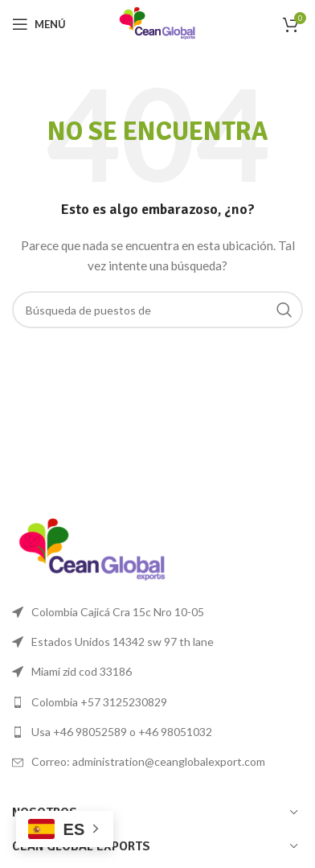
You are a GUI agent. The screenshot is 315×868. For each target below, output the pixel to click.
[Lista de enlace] (157, 702)
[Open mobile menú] (39, 24)
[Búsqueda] (157, 310)
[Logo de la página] (157, 23)
